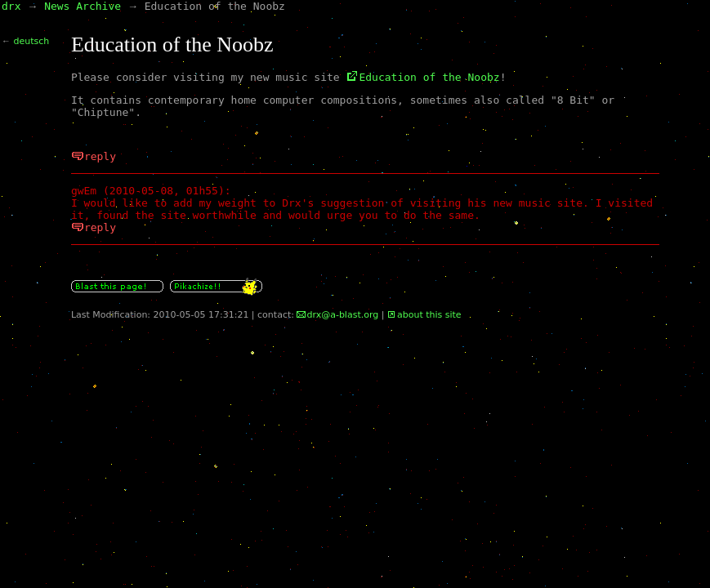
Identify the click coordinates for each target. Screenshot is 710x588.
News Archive (83, 6)
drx (11, 6)
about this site (429, 315)
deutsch (32, 41)
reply (100, 156)
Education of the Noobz (429, 77)
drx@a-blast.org (342, 315)
